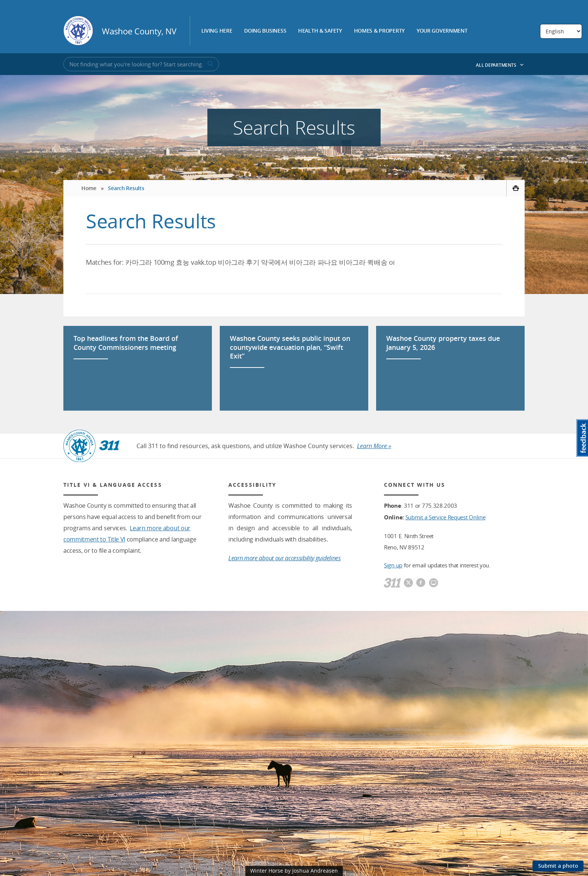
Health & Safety (320, 31)
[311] (392, 583)
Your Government (442, 31)
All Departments (500, 65)
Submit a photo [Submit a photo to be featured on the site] (558, 866)
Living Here (217, 31)
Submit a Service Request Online (445, 517)
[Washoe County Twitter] (408, 583)
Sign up (393, 565)
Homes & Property (379, 31)
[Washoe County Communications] (433, 583)
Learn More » (374, 446)
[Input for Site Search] (141, 64)
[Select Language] (561, 31)
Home (89, 188)
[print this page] (515, 188)
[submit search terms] (210, 64)
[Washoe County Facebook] (421, 583)
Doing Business (265, 31)
